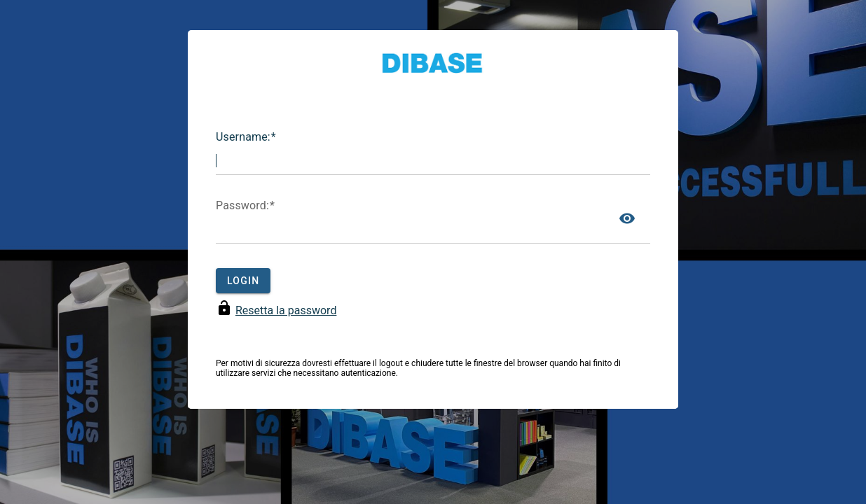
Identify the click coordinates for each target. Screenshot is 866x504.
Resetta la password (286, 310)
